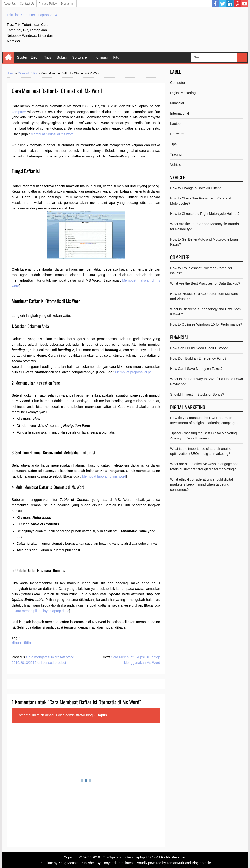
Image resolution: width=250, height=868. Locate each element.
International (180, 113)
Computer (178, 83)
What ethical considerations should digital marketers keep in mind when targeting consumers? (202, 484)
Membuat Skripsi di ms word (52, 134)
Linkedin (230, 4)
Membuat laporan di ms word (104, 476)
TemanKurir (176, 863)
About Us (10, 4)
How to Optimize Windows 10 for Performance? (206, 324)
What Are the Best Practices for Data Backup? (205, 283)
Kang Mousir (68, 863)
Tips (48, 57)
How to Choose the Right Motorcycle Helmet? (205, 214)
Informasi (100, 57)
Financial (177, 103)
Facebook (215, 4)
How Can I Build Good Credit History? (199, 348)
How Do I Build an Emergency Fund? (198, 358)
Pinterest (237, 4)
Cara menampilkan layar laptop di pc (41, 611)
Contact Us (27, 4)
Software (79, 57)
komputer (19, 112)
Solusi (62, 57)
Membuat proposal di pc (133, 372)
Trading (176, 154)
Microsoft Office (28, 73)
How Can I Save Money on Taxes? (196, 369)
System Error (28, 57)
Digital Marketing (183, 93)
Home (8, 57)
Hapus (102, 715)
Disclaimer (68, 4)
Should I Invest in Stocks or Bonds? (197, 394)
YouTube (245, 4)
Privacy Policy (48, 4)
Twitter (223, 4)
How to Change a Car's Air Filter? (195, 188)
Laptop (175, 124)
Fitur (117, 57)
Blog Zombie (202, 863)
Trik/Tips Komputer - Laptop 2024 (32, 15)
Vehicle (176, 165)
